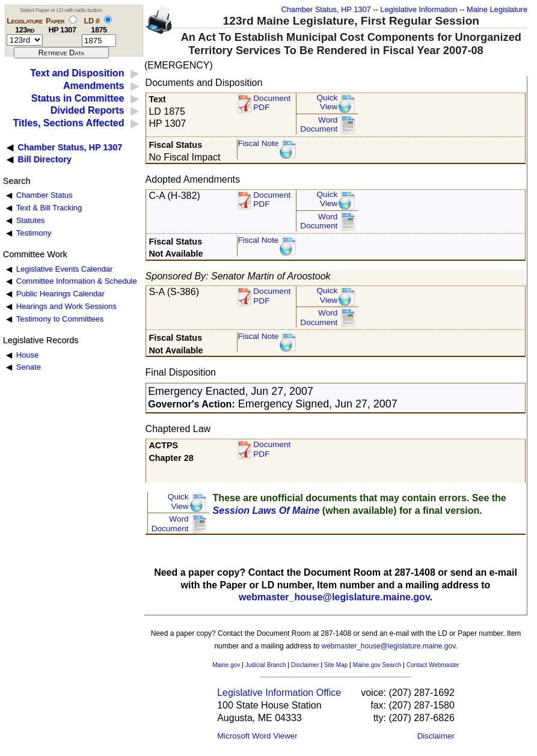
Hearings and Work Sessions (66, 306)
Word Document (319, 125)
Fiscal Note (258, 143)
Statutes (31, 220)
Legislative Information (419, 9)
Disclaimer (305, 665)
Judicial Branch (266, 665)
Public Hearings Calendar (60, 294)
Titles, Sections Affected (68, 123)
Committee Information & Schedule (77, 281)
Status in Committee (78, 98)
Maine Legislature (497, 9)
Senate (29, 367)
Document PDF (272, 103)
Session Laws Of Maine (266, 511)
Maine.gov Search (377, 665)
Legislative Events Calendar (65, 269)
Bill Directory (44, 159)
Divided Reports (87, 110)
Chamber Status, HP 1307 (326, 9)
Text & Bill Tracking (49, 208)
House (27, 355)
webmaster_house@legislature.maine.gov (334, 597)
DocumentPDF (272, 200)
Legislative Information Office (279, 693)
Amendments (94, 86)
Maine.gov (226, 665)
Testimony (34, 233)
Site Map (336, 665)
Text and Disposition (77, 73)
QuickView (327, 102)
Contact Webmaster (433, 665)
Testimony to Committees (60, 319)
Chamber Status (44, 195)
